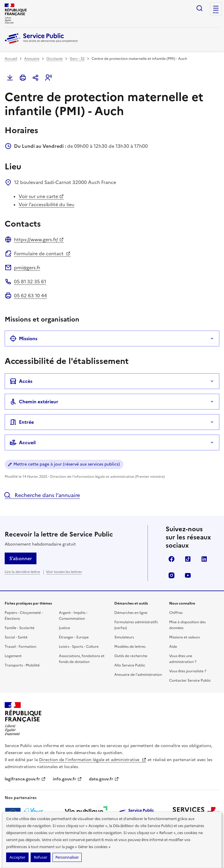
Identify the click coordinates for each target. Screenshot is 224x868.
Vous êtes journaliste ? (188, 671)
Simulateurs (124, 637)
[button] (48, 78)
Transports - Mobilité (22, 665)
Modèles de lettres (130, 647)
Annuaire (32, 59)
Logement (13, 656)
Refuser (41, 857)
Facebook (171, 559)
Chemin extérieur (34, 402)
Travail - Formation (20, 647)
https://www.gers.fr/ (39, 239)
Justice (64, 628)
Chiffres (176, 613)
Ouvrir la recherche (199, 8)
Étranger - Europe (74, 637)
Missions (23, 338)
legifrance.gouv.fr (25, 779)
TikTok (188, 559)
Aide (173, 647)
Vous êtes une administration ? (183, 659)
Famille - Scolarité (20, 628)
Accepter (17, 857)
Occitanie (55, 59)
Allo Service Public (130, 665)
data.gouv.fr (104, 779)
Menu (216, 13)
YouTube (188, 575)
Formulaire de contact (42, 254)
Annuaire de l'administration (138, 675)
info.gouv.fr (67, 779)
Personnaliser (67, 857)
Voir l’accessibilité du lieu (47, 204)
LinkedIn (204, 559)
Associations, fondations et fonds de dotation (82, 659)
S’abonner (21, 558)
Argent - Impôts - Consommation (73, 616)
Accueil (11, 59)
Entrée (22, 422)
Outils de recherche (131, 656)
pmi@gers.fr (27, 268)
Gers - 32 (77, 59)
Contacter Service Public (190, 680)
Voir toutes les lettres (64, 572)
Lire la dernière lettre (22, 572)
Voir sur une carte (41, 196)
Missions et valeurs (184, 637)
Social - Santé (16, 637)
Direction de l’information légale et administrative (93, 760)
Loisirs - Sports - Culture (79, 647)
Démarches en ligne (131, 613)
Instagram (171, 575)
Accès (21, 381)
